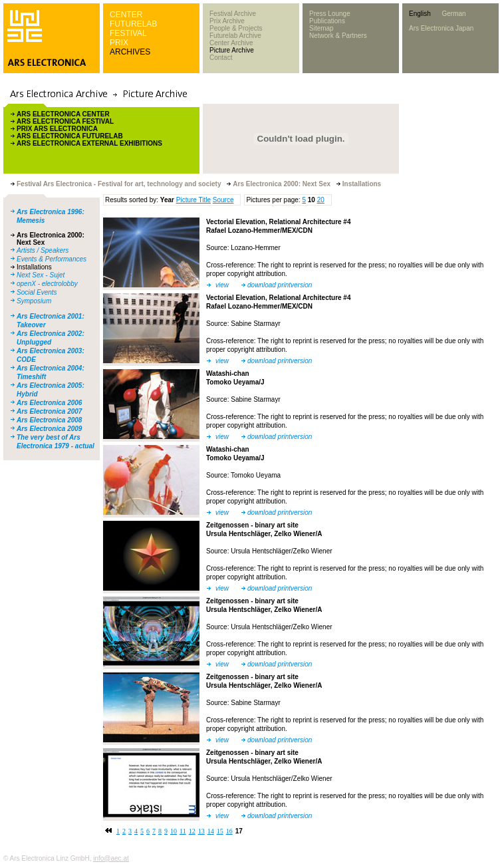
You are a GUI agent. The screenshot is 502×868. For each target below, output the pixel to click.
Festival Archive (233, 14)
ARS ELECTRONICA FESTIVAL (65, 121)
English (420, 14)
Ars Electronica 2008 (49, 420)
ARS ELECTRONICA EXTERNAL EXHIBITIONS (89, 143)
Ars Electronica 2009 (49, 429)
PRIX (119, 43)
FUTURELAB (133, 24)
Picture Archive (232, 50)
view (222, 285)
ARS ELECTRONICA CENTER (63, 114)
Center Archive (231, 43)
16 (229, 831)
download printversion (280, 285)
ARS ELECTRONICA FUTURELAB (70, 136)
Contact (221, 58)
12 (192, 831)
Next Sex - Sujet (41, 275)
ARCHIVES (130, 52)
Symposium (34, 301)
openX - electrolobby (47, 284)
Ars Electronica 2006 (49, 403)
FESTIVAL (128, 33)
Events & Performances (52, 259)
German (453, 14)
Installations (34, 267)
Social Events (37, 292)
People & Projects (236, 28)
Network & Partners (338, 36)
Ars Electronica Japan (441, 28)
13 (201, 831)
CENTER (126, 15)
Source (223, 200)
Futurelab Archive (235, 36)
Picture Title (193, 200)
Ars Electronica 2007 (49, 411)
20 (321, 200)
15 (220, 831)
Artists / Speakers (43, 250)
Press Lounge (330, 14)
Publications (327, 21)
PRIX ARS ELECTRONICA (57, 129)
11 (183, 831)
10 (174, 831)
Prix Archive (227, 21)
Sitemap (321, 28)
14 (211, 831)
